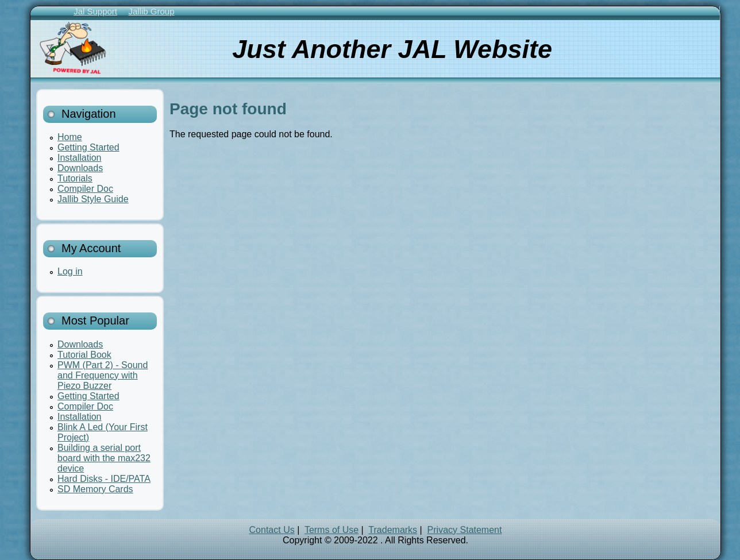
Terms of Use (332, 530)
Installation (80, 158)
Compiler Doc (85, 189)
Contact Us (272, 530)
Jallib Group (151, 11)
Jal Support (95, 11)
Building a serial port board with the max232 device (104, 458)
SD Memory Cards (95, 489)
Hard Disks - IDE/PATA (104, 479)
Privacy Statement (465, 530)
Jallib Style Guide (93, 199)
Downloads (80, 168)
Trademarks (393, 530)
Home (70, 137)
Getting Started (88, 147)
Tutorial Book (84, 355)
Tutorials (75, 178)
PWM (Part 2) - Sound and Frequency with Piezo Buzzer (103, 375)
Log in (70, 271)
